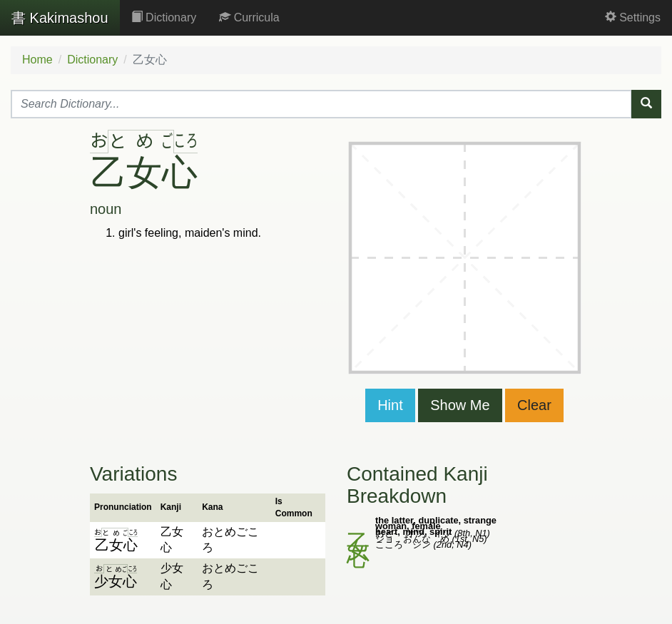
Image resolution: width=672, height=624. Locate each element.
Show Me (460, 405)
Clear (534, 405)
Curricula (249, 17)
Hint (390, 405)
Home (37, 60)
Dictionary (164, 17)
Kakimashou (60, 18)
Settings (633, 17)
